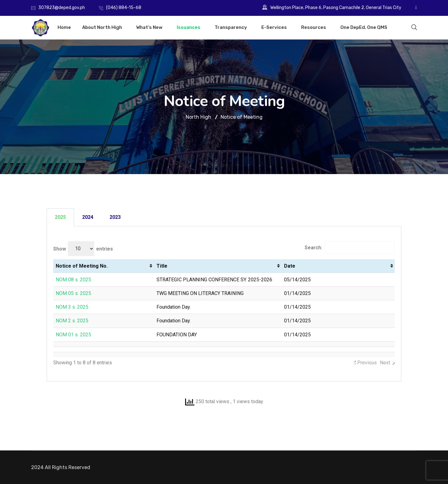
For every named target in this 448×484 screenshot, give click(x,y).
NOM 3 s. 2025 (72, 307)
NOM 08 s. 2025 (73, 280)
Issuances (189, 27)
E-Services (274, 27)
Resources (314, 27)
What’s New (149, 27)
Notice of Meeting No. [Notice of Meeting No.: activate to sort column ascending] (82, 266)
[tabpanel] (224, 304)
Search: (350, 248)
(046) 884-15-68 (124, 8)
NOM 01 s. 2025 (73, 335)
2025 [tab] (60, 217)
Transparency (231, 27)
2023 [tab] (115, 217)
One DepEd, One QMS (364, 27)
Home (64, 27)
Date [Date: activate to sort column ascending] (290, 266)
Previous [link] (367, 363)
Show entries (83, 249)
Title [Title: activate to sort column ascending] (162, 266)
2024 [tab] (88, 217)
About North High (102, 27)
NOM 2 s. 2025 (72, 321)
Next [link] (385, 363)
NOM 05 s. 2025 (73, 293)
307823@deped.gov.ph (62, 8)
